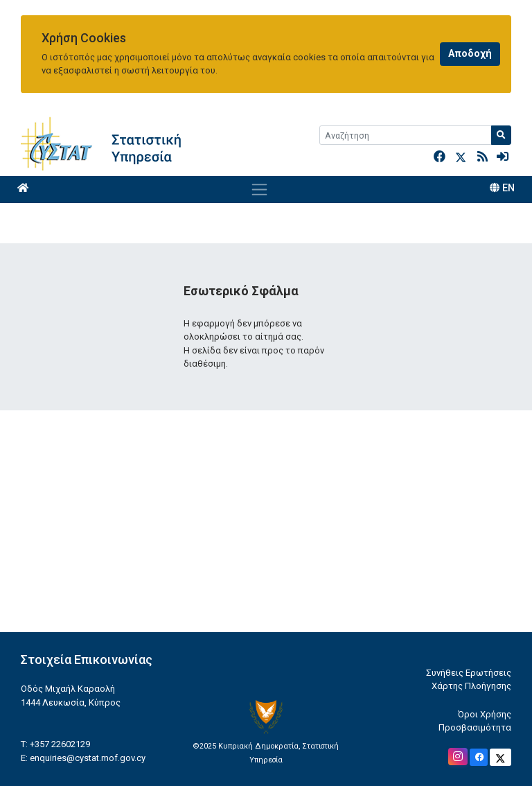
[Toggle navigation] (259, 189)
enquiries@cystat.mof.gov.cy (88, 758)
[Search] (406, 135)
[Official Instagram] (458, 757)
